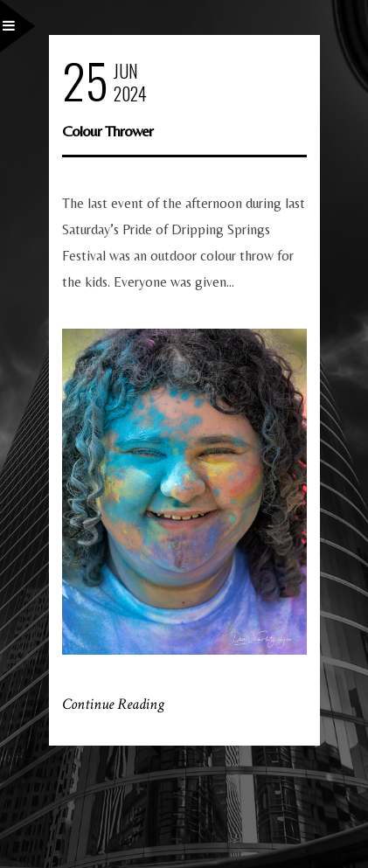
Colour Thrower (108, 131)
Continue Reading (113, 704)
